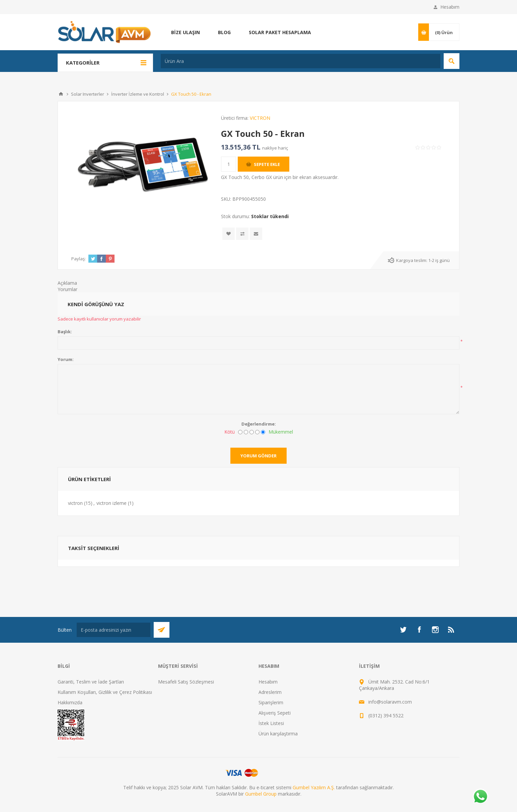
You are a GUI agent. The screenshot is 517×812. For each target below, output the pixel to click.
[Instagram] (435, 630)
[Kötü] (240, 432)
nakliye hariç (275, 148)
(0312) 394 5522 (386, 715)
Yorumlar (67, 289)
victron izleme (112, 503)
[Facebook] (419, 630)
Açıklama (67, 283)
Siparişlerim (271, 702)
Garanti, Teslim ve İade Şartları (91, 682)
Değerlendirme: (259, 424)
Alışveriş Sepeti (275, 713)
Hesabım (450, 7)
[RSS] (451, 630)
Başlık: (65, 332)
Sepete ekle (267, 164)
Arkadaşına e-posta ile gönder (256, 234)
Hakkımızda (70, 702)
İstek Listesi (271, 723)
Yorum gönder (258, 456)
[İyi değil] (246, 432)
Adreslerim (270, 692)
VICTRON (260, 118)
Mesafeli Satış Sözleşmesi (186, 682)
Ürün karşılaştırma (278, 734)
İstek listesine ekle (229, 234)
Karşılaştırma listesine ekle (242, 234)
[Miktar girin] (229, 164)
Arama (452, 61)
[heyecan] (403, 630)
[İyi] (257, 432)
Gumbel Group (261, 794)
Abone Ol (162, 630)
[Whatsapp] (480, 797)
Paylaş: (79, 259)
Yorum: (66, 359)
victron (75, 503)
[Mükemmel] (263, 432)
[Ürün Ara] (301, 61)
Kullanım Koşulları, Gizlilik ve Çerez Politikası (105, 692)
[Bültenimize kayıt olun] (114, 630)
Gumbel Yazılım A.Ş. (314, 787)
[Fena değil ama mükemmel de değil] (252, 432)
